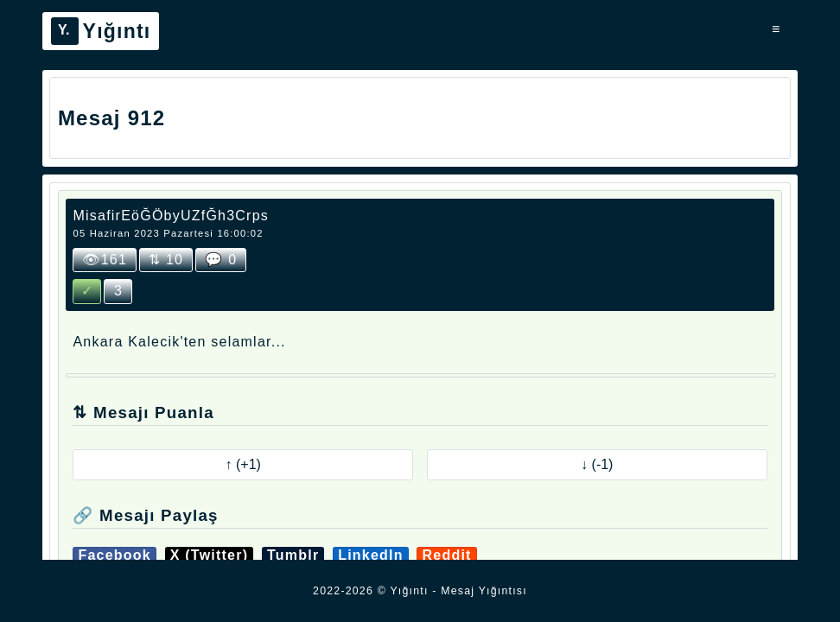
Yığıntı (101, 31)
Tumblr (293, 555)
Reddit (446, 555)
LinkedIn (371, 555)
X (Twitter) (210, 555)
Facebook (115, 555)
